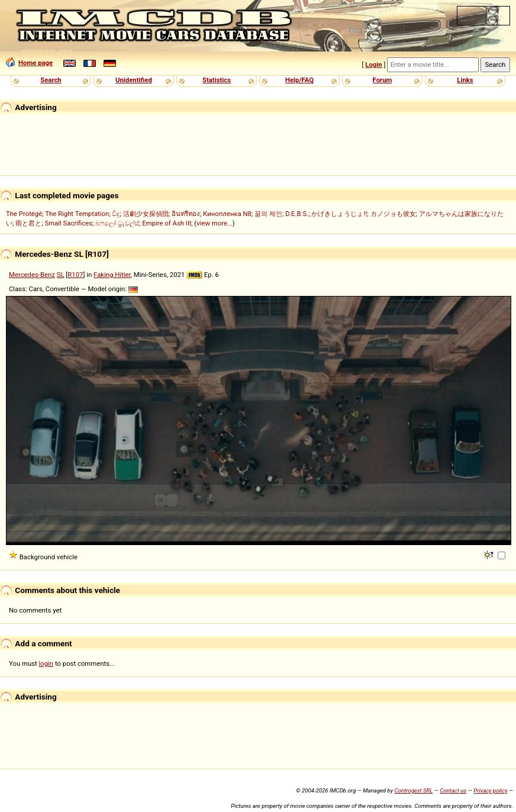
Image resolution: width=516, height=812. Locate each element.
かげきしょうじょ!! (339, 214)
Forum (383, 80)
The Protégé (24, 214)
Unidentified (134, 80)
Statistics (217, 80)
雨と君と (28, 223)
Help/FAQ (299, 80)
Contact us (453, 790)
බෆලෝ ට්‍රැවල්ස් (117, 223)
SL (61, 275)
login (46, 663)
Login (373, 65)
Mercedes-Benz (32, 275)
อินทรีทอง (186, 214)
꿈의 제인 (268, 214)
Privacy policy (490, 790)
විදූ (116, 214)
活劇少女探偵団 (146, 214)
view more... (215, 223)
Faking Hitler (112, 275)
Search (51, 80)
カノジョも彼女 (393, 214)
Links (465, 80)
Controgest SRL (413, 790)
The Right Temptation (77, 214)
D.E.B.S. (297, 214)
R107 (75, 275)
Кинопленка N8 (227, 214)
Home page (29, 63)
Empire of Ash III (167, 223)
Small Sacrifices (68, 223)
